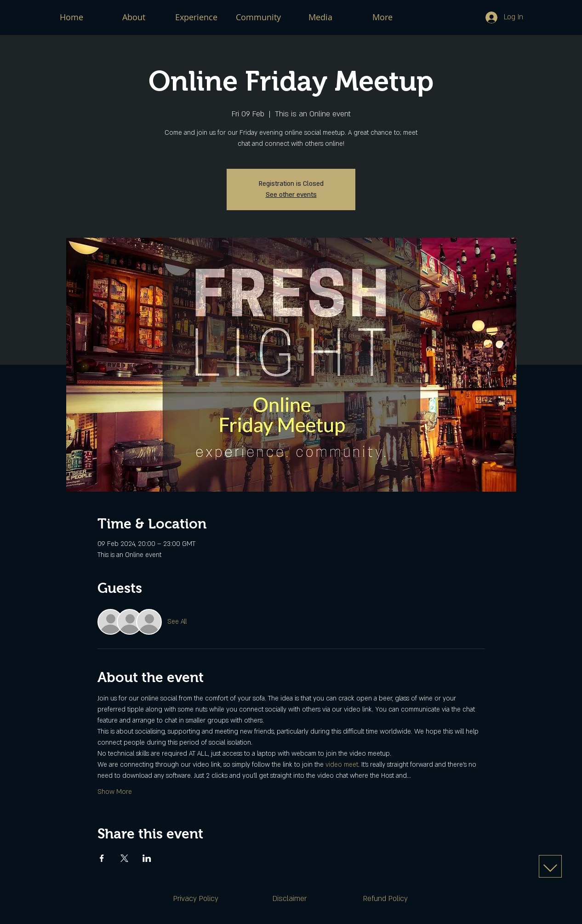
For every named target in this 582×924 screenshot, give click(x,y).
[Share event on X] (124, 858)
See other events (291, 195)
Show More (115, 792)
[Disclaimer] (290, 899)
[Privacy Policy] (196, 899)
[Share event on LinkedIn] (147, 858)
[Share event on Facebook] (102, 858)
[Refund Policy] (385, 899)
